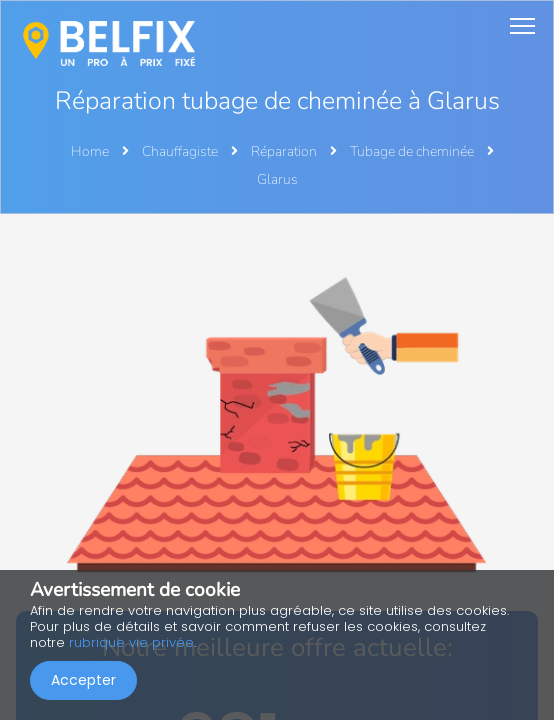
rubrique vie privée (131, 642)
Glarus (277, 179)
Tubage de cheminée (413, 151)
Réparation (285, 151)
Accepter (83, 680)
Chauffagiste (181, 151)
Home (90, 151)
